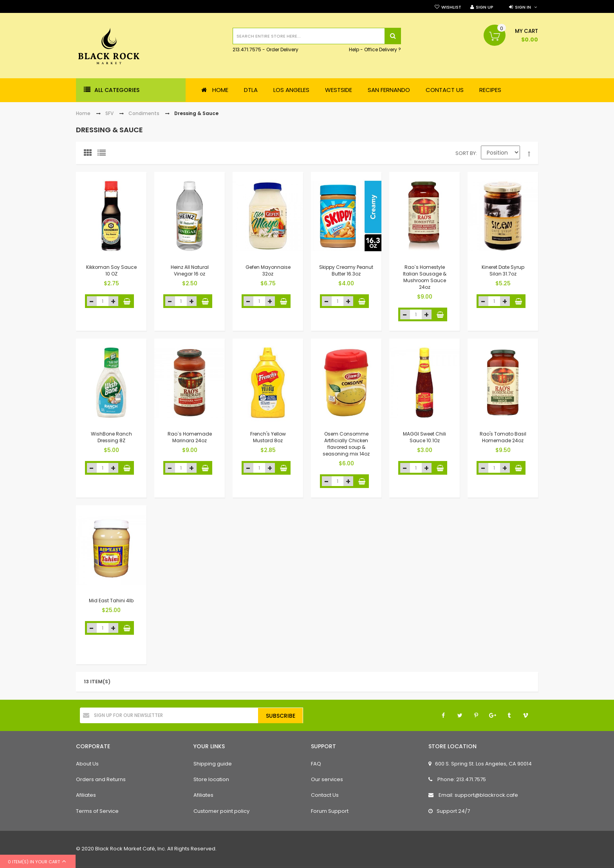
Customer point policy (221, 811)
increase (113, 301)
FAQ (316, 764)
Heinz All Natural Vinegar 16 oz (190, 270)
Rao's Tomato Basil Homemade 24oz (503, 437)
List (103, 155)
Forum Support (330, 811)
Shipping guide (213, 764)
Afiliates (86, 795)
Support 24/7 (449, 811)
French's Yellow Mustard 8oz (268, 437)
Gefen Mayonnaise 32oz (268, 270)
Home (83, 113)
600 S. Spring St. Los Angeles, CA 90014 (480, 764)
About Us (87, 764)
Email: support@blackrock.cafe (473, 795)
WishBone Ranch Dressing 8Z (111, 437)
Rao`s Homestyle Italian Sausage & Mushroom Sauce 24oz (425, 277)
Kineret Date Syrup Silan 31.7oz (503, 270)
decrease (92, 301)
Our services (327, 779)
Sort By (466, 153)
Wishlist (451, 7)
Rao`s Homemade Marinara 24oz (190, 437)
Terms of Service (97, 811)
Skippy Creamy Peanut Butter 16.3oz (346, 270)
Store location (211, 779)
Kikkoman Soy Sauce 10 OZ (111, 270)
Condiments (144, 113)
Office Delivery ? (383, 50)
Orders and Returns (101, 779)
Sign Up (485, 7)
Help (354, 50)
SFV (109, 113)
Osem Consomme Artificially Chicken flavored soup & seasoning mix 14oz (346, 444)
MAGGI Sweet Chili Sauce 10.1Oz (424, 437)
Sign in (523, 7)
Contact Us (325, 795)
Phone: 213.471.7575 (457, 779)
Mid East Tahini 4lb (111, 601)
